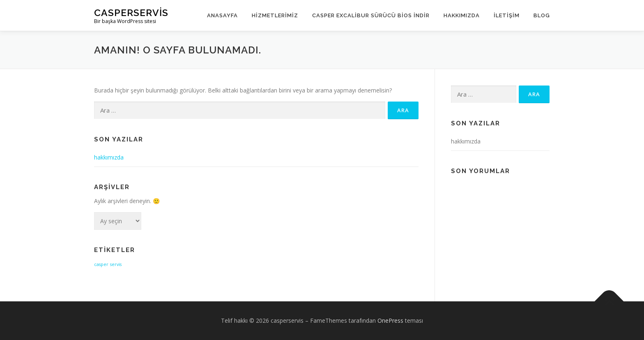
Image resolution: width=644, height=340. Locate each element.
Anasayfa (222, 15)
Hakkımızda (462, 15)
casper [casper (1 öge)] (101, 264)
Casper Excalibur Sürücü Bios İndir (371, 15)
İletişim (507, 15)
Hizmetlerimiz (275, 15)
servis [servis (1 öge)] (116, 264)
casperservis (131, 13)
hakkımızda (109, 157)
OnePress (390, 320)
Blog (542, 15)
